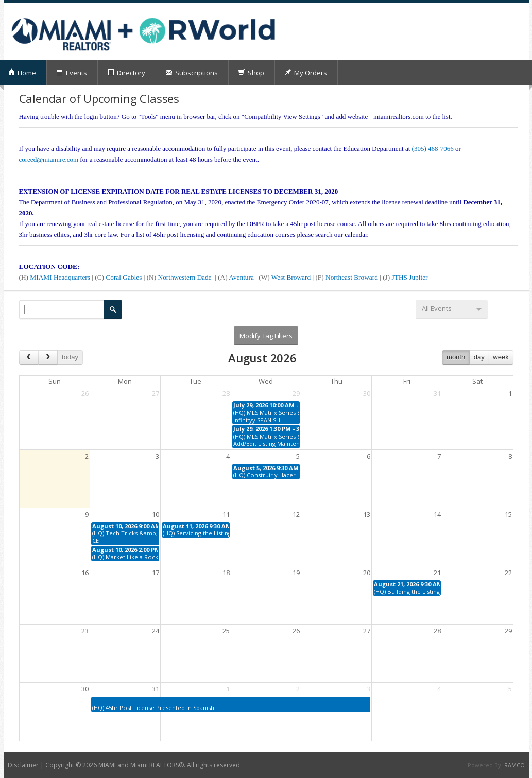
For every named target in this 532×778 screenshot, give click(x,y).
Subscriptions (192, 73)
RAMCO (514, 765)
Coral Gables (124, 277)
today (70, 357)
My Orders (306, 73)
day (479, 357)
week (501, 357)
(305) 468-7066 (433, 149)
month (456, 357)
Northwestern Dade (186, 277)
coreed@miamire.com (49, 159)
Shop (251, 73)
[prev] (29, 357)
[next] (48, 357)
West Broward (292, 277)
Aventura (242, 277)
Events (72, 73)
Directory (126, 73)
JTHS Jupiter (410, 277)
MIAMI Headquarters (61, 277)
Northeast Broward (353, 277)
